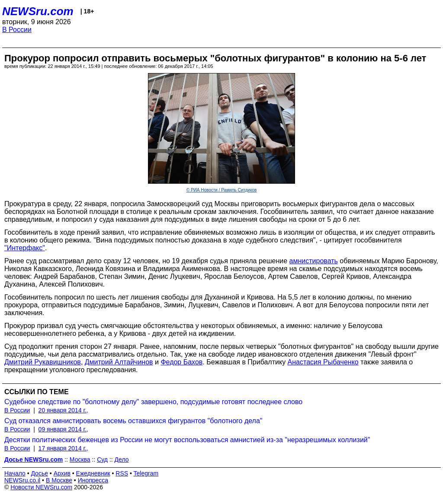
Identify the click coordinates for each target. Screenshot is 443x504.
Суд (102, 459)
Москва (80, 459)
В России (17, 30)
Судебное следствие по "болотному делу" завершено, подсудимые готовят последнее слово (153, 402)
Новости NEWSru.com (41, 487)
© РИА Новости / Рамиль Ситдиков (222, 190)
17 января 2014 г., (63, 448)
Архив (62, 473)
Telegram (146, 473)
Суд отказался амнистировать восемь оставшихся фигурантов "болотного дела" (133, 421)
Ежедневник (93, 473)
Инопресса (93, 480)
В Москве (59, 480)
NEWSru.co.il (22, 480)
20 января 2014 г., (63, 410)
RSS (122, 473)
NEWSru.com (38, 11)
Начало (15, 473)
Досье (39, 473)
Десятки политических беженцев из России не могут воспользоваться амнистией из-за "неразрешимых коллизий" (187, 440)
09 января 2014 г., (63, 429)
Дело (122, 459)
